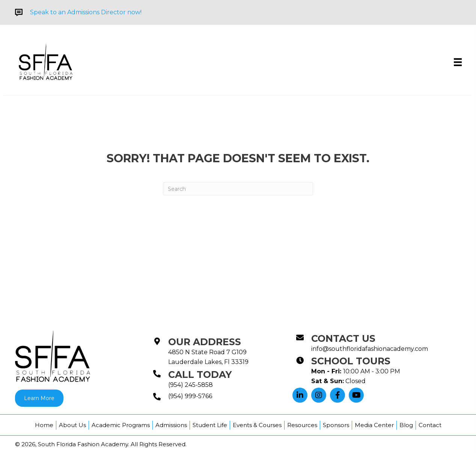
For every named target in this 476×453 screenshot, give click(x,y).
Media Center (374, 425)
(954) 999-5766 (190, 396)
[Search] (238, 189)
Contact (430, 425)
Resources (302, 425)
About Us (72, 425)
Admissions (171, 425)
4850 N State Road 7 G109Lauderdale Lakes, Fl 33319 (208, 357)
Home (44, 425)
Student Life (210, 425)
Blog (406, 425)
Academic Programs (121, 425)
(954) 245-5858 (191, 385)
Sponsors (336, 425)
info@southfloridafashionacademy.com (370, 349)
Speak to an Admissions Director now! (86, 12)
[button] (300, 395)
